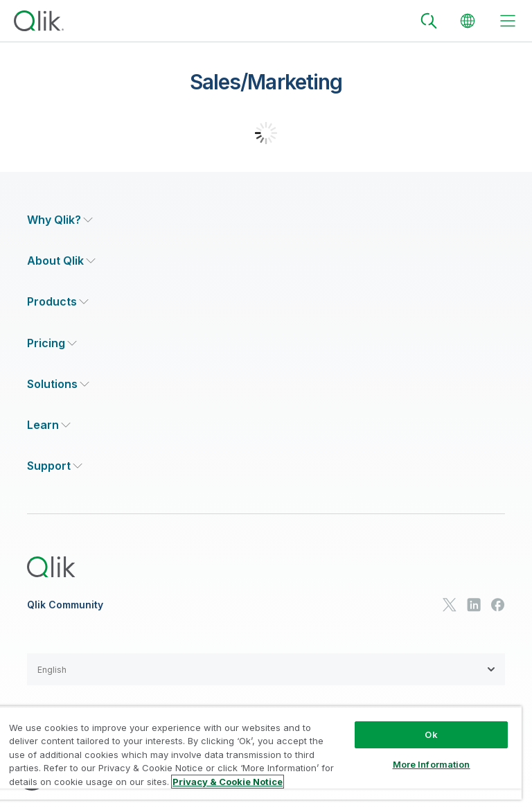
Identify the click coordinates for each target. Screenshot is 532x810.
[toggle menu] (508, 21)
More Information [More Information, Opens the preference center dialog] (432, 764)
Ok (431, 734)
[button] (266, 669)
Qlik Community (65, 605)
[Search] (429, 21)
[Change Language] (468, 21)
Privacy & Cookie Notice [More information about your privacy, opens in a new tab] (228, 782)
